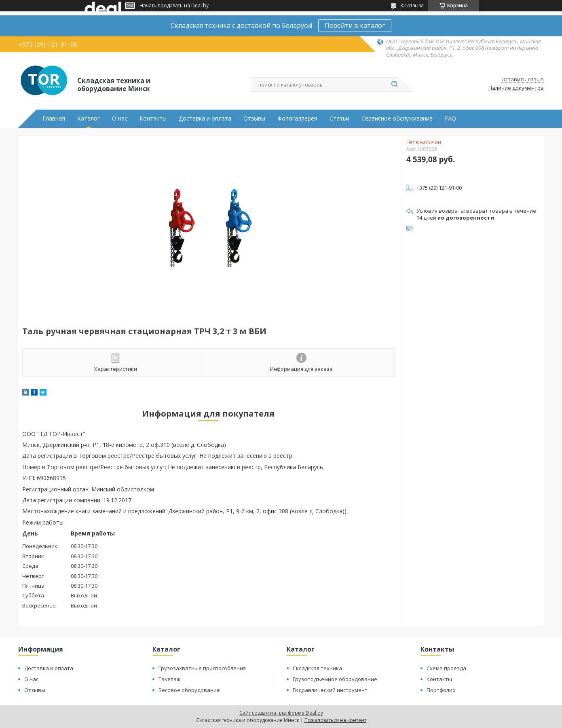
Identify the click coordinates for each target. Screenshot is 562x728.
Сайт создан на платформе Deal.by (281, 713)
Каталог (89, 119)
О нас (120, 119)
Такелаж (169, 679)
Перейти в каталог (355, 25)
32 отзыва (412, 5)
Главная (54, 119)
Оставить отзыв (523, 80)
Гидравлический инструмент (330, 690)
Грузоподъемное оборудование (335, 679)
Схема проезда (446, 668)
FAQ (450, 119)
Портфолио (441, 690)
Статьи (339, 119)
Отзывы (254, 119)
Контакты (153, 119)
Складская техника (317, 668)
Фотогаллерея (297, 119)
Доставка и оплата (205, 119)
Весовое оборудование (189, 690)
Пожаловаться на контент (335, 720)
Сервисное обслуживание (397, 119)
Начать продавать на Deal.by (174, 6)
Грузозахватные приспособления (202, 668)
